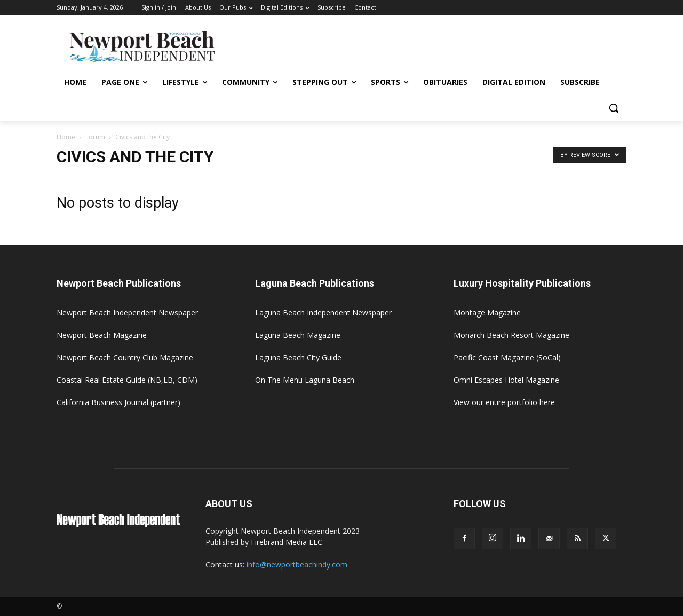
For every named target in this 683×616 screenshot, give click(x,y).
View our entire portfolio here (504, 402)
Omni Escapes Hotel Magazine (506, 380)
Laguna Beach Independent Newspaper (323, 313)
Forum (95, 137)
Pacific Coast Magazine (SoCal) (507, 357)
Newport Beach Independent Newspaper (127, 313)
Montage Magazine (487, 313)
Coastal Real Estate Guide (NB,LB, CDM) (127, 380)
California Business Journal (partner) (118, 402)
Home (66, 137)
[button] (614, 108)
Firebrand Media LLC (287, 542)
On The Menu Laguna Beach (305, 380)
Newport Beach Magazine (102, 335)
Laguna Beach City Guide (298, 357)
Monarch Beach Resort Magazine (511, 335)
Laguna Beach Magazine (298, 335)
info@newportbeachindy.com (297, 564)
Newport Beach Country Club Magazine (125, 357)
